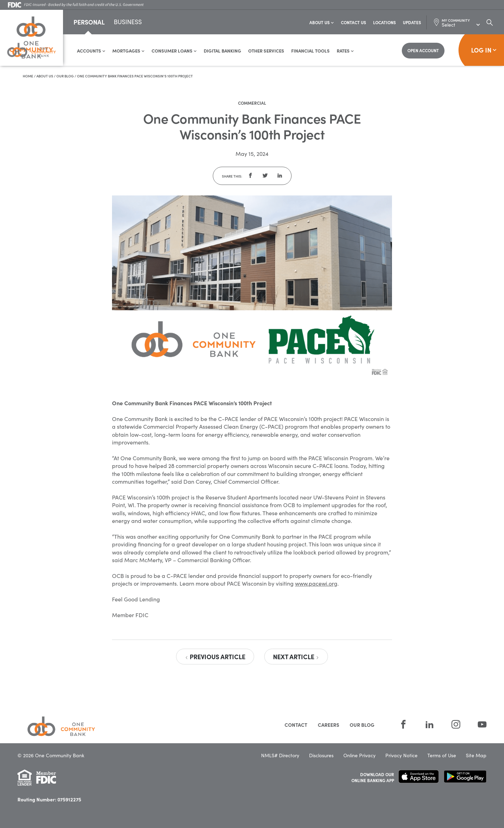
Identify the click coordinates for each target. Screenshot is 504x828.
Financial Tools (310, 51)
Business (128, 23)
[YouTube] (478, 724)
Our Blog (65, 76)
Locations (384, 23)
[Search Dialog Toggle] (490, 22)
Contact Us (353, 23)
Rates (345, 51)
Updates (412, 23)
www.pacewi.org (316, 584)
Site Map (476, 756)
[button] (250, 176)
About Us (322, 23)
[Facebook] (403, 724)
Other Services (266, 51)
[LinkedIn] (430, 724)
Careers (328, 725)
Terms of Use (442, 756)
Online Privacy (359, 756)
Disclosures (321, 756)
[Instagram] (456, 724)
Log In (484, 50)
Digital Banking (222, 51)
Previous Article (215, 657)
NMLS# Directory (280, 756)
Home (28, 76)
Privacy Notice (401, 756)
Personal (89, 22)
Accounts (91, 51)
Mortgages (128, 51)
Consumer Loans (174, 51)
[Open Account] (423, 51)
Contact (296, 725)
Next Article (296, 657)
